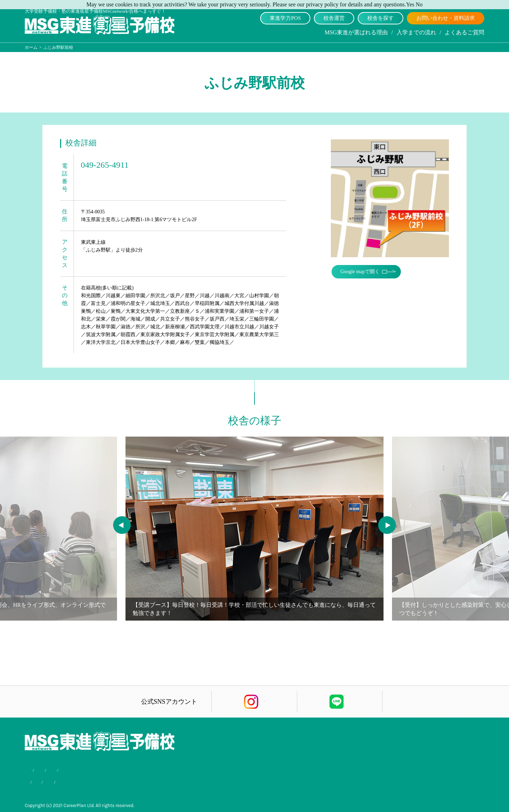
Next (382, 520)
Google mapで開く (364, 268)
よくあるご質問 (464, 32)
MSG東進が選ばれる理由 (356, 32)
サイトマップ (141, 781)
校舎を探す (381, 18)
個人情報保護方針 (99, 781)
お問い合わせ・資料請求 (446, 18)
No (419, 4)
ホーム (31, 47)
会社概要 (62, 781)
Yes (410, 4)
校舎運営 (334, 18)
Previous (117, 520)
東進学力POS (285, 18)
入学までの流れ (416, 32)
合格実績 (34, 781)
